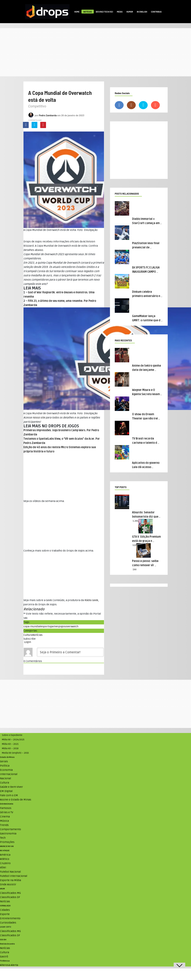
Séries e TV (7, 812)
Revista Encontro (7, 944)
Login (27, 642)
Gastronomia (8, 834)
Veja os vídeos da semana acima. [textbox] (44, 501)
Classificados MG (10, 893)
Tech (3, 838)
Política (5, 766)
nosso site (39, 418)
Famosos (6, 808)
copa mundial (32, 626)
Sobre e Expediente (12, 735)
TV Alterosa (5, 961)
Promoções (7, 842)
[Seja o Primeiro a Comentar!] (70, 652)
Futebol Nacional (10, 872)
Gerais (4, 761)
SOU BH (3, 940)
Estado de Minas (7, 757)
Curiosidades (8, 923)
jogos (62, 626)
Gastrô (4, 957)
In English (142, 12)
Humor (130, 12)
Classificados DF (10, 897)
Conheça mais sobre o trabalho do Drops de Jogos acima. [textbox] (59, 551)
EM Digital (6, 791)
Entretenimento (7, 804)
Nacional (5, 778)
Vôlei (3, 867)
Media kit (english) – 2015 (15, 753)
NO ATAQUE (5, 851)
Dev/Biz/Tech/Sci (104, 12)
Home (77, 12)
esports (45, 626)
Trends (4, 825)
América (5, 855)
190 (135, 570)
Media (120, 12)
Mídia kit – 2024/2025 (13, 740)
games (54, 626)
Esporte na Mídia (10, 880)
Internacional (9, 774)
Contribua (156, 12)
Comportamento (10, 829)
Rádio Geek (91, 600)
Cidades (5, 910)
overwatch (72, 626)
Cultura (28, 635)
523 (134, 545)
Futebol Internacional (14, 876)
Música (4, 821)
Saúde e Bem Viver (11, 787)
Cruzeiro (5, 863)
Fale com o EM (9, 795)
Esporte (5, 914)
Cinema (5, 817)
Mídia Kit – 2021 (10, 744)
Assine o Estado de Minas (16, 800)
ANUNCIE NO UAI (7, 846)
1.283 (135, 521)
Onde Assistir (8, 884)
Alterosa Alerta (9, 965)
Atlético (5, 859)
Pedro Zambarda (48, 115)
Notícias (88, 12)
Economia (6, 770)
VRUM (2, 889)
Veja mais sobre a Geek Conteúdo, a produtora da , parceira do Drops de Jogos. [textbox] (61, 602)
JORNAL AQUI (5, 906)
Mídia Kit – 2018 (10, 748)
